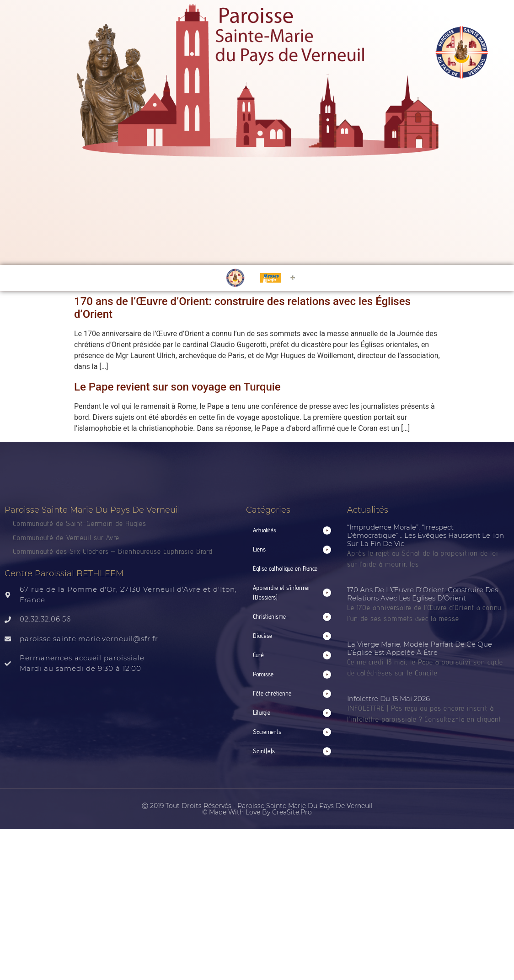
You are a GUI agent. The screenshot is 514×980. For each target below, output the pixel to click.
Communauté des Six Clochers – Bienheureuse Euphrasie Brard (114, 551)
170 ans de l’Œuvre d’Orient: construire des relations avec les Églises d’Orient (423, 594)
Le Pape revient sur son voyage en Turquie (177, 387)
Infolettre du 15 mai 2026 (388, 699)
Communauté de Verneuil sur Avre (66, 538)
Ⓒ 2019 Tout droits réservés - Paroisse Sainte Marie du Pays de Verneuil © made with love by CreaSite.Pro (257, 809)
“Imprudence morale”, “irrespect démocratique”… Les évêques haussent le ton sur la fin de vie (426, 535)
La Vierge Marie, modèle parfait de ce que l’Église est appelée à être (420, 648)
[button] (292, 530)
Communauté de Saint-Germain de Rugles (80, 523)
